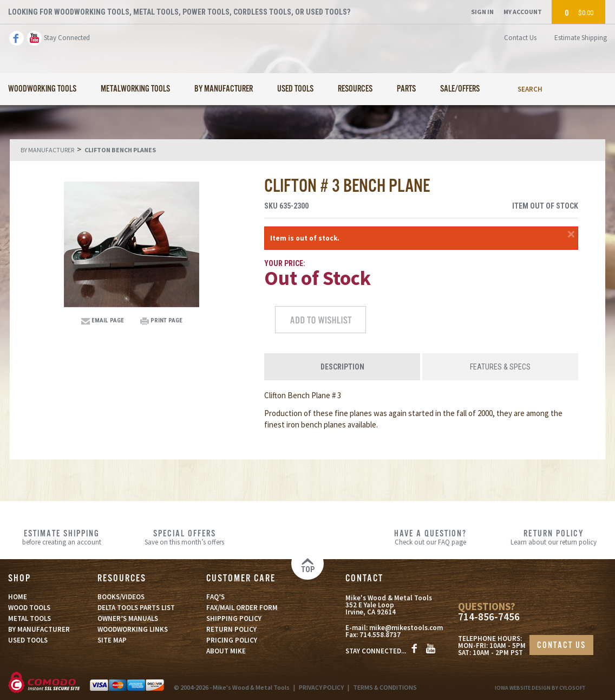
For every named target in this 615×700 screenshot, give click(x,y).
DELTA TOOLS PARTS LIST (136, 608)
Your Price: (285, 263)
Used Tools (295, 89)
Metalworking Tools (135, 89)
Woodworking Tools (42, 89)
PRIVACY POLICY (321, 687)
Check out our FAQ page (431, 537)
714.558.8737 (380, 635)
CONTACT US (561, 646)
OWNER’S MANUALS (128, 618)
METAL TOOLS (30, 618)
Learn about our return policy (554, 537)
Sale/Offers (460, 89)
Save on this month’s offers (184, 537)
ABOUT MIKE (226, 651)
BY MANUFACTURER (39, 629)
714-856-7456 (489, 617)
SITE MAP (112, 640)
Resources (355, 89)
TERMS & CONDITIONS (385, 687)
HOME (18, 597)
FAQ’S (215, 597)
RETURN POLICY (231, 629)
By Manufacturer (224, 89)
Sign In (482, 12)
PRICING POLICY (232, 640)
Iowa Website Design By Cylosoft (540, 688)
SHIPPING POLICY (234, 618)
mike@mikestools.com (406, 628)
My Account (523, 12)
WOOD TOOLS (29, 608)
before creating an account (61, 537)
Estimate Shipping (581, 38)
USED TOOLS (28, 640)
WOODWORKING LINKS (133, 629)
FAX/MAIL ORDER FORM (242, 608)
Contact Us (520, 38)
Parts (406, 89)
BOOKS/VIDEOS (121, 597)
